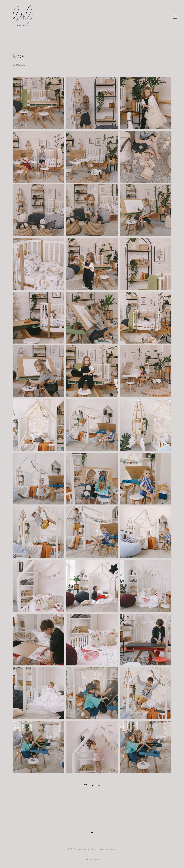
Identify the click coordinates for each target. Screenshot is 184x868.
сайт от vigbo (92, 860)
